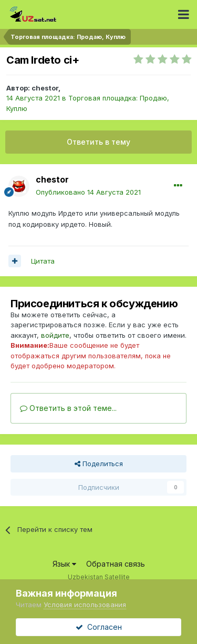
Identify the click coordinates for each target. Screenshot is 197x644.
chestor (45, 88)
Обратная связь (116, 564)
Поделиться (99, 464)
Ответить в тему (98, 142)
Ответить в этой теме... (68, 408)
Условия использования (85, 605)
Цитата (43, 261)
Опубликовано (88, 192)
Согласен (99, 627)
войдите (55, 335)
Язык (64, 564)
